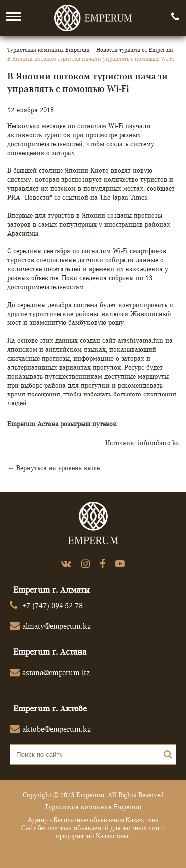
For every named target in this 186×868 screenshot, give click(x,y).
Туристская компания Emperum (49, 49)
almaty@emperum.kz (57, 626)
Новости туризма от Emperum (135, 49)
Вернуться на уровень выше (58, 468)
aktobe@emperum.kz (57, 729)
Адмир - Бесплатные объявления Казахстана (93, 820)
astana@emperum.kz (56, 672)
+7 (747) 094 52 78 (53, 605)
